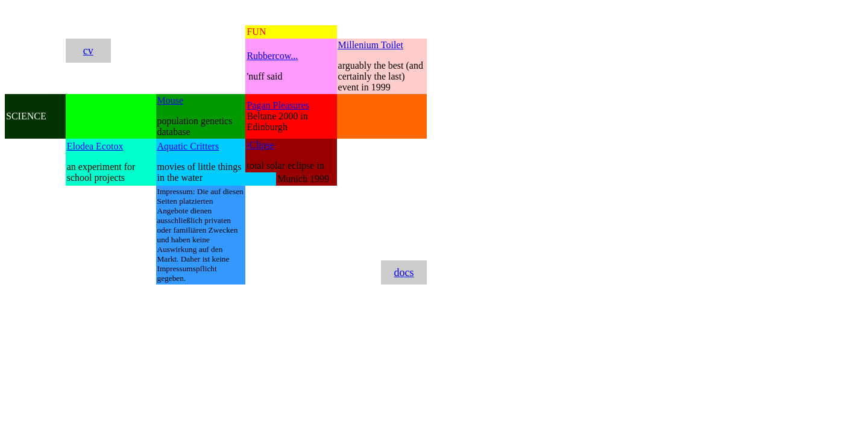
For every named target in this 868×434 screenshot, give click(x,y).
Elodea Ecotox (95, 146)
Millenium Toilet (371, 45)
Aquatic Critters (188, 146)
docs (404, 272)
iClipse (260, 145)
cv (88, 51)
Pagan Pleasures (278, 105)
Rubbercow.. (271, 56)
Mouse (171, 100)
